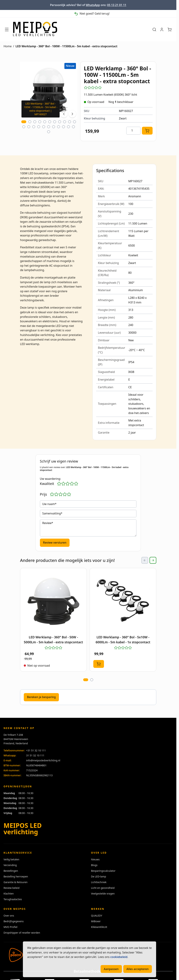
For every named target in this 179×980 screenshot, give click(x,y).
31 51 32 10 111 (35, 755)
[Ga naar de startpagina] (35, 30)
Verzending (10, 865)
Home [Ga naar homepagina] (8, 46)
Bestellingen (11, 871)
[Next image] (72, 114)
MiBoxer (96, 921)
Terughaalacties (13, 899)
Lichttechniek (99, 882)
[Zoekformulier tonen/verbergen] (154, 30)
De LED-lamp (99, 876)
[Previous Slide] (145, 560)
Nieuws (95, 859)
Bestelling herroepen (16, 876)
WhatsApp (93, 5)
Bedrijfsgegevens (14, 921)
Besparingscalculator (103, 871)
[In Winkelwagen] (147, 131)
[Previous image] (64, 114)
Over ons (9, 916)
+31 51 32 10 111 (36, 750)
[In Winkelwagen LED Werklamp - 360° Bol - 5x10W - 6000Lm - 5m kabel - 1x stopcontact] (99, 664)
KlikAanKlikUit (99, 927)
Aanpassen (111, 969)
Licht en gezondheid (103, 888)
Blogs (94, 865)
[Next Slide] (153, 560)
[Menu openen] (7, 30)
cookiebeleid (119, 957)
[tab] (24, 122)
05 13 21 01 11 (117, 5)
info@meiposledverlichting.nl (43, 760)
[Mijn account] (162, 30)
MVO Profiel (10, 927)
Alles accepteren (138, 969)
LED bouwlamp (38, 173)
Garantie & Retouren (16, 882)
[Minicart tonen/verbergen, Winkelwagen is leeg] (170, 30)
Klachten (9, 894)
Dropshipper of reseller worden (22, 933)
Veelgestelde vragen (103, 894)
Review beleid (12, 888)
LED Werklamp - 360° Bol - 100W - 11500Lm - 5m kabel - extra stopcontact (66, 46)
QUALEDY (97, 916)
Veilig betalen (11, 859)
